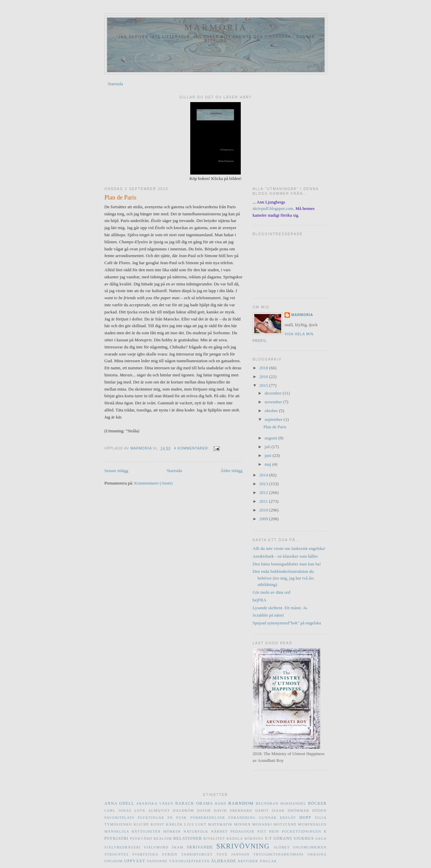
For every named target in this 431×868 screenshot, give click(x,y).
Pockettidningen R (304, 831)
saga (321, 839)
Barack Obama (194, 803)
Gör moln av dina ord (271, 592)
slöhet (282, 847)
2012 (264, 492)
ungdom (114, 861)
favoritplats (119, 818)
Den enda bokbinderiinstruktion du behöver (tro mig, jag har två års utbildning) (283, 578)
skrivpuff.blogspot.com (273, 208)
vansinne (157, 861)
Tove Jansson (233, 854)
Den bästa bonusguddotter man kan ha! (287, 564)
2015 (264, 385)
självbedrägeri (123, 847)
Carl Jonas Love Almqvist (137, 811)
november (274, 402)
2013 (264, 484)
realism (163, 839)
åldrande (224, 861)
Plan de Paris (120, 197)
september (274, 419)
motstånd (285, 824)
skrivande (200, 847)
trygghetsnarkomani (279, 854)
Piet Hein (268, 831)
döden (319, 811)
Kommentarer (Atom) (154, 483)
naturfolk (196, 831)
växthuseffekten (189, 861)
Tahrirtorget (197, 854)
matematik (220, 824)
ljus (189, 824)
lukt (201, 824)
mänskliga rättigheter (132, 831)
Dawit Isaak (270, 811)
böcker (317, 803)
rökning (254, 839)
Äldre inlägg (231, 471)
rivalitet (214, 839)
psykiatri (116, 839)
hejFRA (259, 600)
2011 (264, 501)
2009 (264, 519)
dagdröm (184, 811)
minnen (242, 824)
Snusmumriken (310, 847)
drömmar (298, 811)
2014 (264, 475)
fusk (181, 818)
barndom (241, 803)
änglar (268, 861)
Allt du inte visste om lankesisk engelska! (289, 548)
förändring (242, 818)
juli (268, 447)
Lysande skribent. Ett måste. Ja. (280, 608)
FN (170, 818)
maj (269, 464)
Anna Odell (119, 803)
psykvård (141, 839)
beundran (267, 803)
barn (221, 803)
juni (269, 455)
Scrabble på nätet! (268, 615)
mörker (172, 831)
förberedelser (208, 818)
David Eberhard (233, 811)
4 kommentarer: (192, 448)
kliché (141, 824)
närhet (219, 831)
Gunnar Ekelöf (277, 818)
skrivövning (243, 846)
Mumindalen (312, 824)
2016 (264, 377)
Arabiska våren (155, 803)
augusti (272, 438)
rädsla (235, 839)
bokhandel (293, 803)
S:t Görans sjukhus (289, 839)
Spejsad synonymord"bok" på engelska (287, 623)
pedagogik (242, 831)
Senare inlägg (116, 471)
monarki (262, 824)
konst (157, 824)
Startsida (115, 84)
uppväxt (135, 861)
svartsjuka (145, 854)
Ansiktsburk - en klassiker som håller (285, 556)
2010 (264, 510)
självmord (156, 847)
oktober (272, 411)
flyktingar (151, 818)
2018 (264, 368)
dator (204, 811)
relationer (188, 839)
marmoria (216, 27)
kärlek (174, 824)
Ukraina (317, 854)
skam (178, 847)
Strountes (117, 854)
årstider (248, 861)
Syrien (170, 854)
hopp (305, 818)
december (274, 393)
